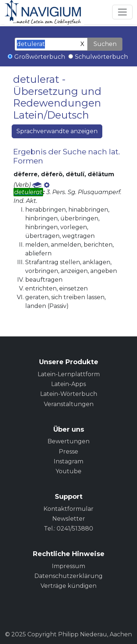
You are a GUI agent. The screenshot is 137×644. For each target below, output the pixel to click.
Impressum (68, 566)
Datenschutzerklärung (68, 576)
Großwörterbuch (40, 57)
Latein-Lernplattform (69, 374)
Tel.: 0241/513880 (68, 529)
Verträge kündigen (68, 586)
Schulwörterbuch (101, 57)
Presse (68, 452)
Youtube (68, 471)
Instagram (68, 461)
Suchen (105, 44)
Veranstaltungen (69, 404)
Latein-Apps (68, 384)
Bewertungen (68, 441)
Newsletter (69, 519)
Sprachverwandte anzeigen (57, 131)
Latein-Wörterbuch (69, 394)
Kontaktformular (68, 509)
